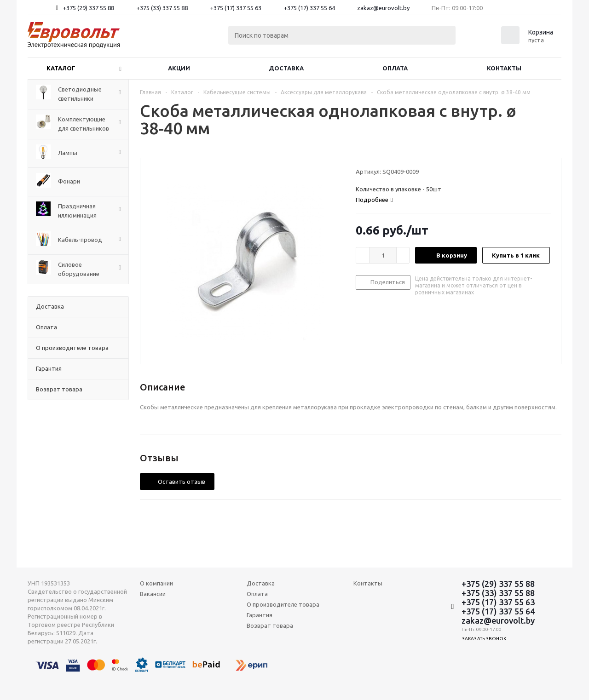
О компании (156, 583)
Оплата (395, 68)
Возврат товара (270, 625)
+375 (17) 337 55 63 (236, 8)
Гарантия (260, 615)
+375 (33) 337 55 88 (162, 8)
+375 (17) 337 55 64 (309, 8)
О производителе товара (283, 604)
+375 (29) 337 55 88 (88, 8)
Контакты (504, 68)
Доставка (286, 68)
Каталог (61, 68)
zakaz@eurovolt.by (383, 8)
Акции (179, 68)
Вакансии (153, 594)
